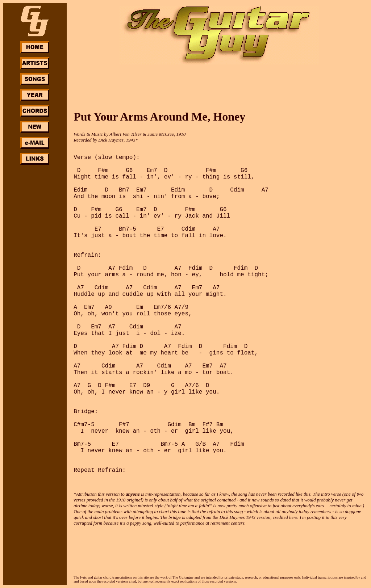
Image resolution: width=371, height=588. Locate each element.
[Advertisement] (35, 274)
